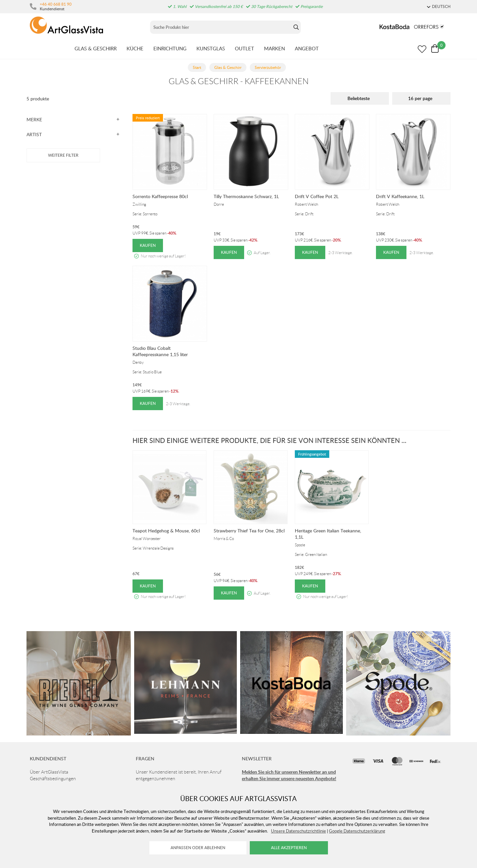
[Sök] (221, 27)
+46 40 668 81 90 (56, 4)
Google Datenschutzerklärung (357, 831)
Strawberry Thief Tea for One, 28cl (249, 531)
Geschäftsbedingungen (53, 779)
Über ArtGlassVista (49, 772)
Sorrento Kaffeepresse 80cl (160, 196)
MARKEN (274, 48)
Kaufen (148, 245)
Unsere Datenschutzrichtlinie (298, 831)
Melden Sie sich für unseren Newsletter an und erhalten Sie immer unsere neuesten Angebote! (289, 775)
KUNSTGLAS (211, 48)
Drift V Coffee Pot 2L (317, 196)
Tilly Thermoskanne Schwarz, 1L (246, 196)
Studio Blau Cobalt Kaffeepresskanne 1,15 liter (160, 351)
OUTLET (244, 48)
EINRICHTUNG (170, 48)
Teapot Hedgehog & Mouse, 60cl (166, 531)
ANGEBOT (307, 48)
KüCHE (135, 48)
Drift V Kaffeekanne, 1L (400, 196)
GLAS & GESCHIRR (96, 48)
